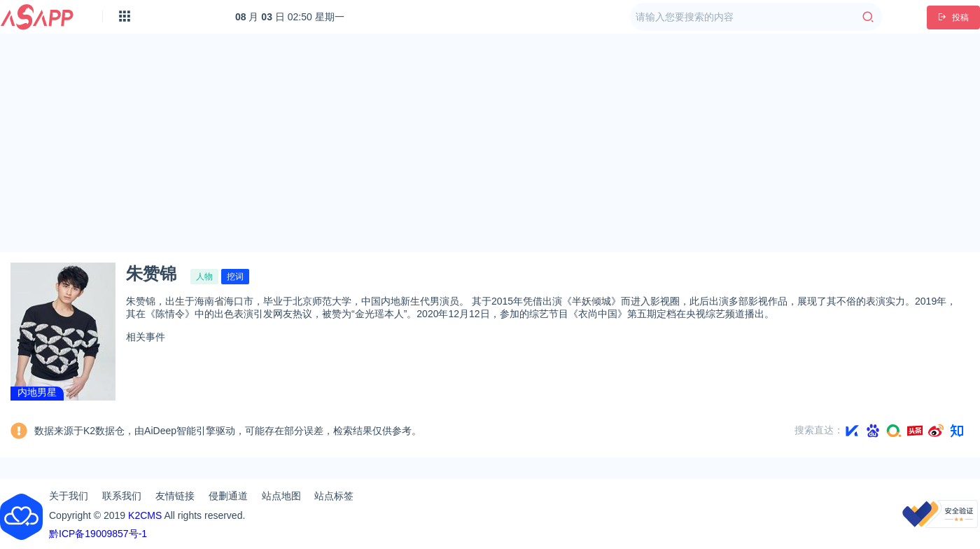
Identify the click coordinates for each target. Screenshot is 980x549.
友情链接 (175, 496)
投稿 (953, 18)
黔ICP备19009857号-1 (98, 534)
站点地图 (281, 496)
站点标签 (334, 496)
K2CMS (145, 515)
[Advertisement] (490, 143)
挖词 (235, 277)
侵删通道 (228, 496)
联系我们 (122, 496)
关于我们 (69, 496)
